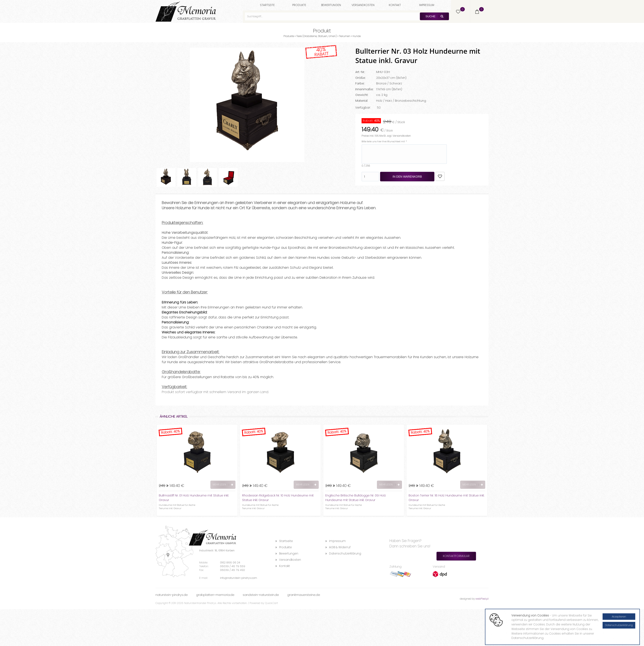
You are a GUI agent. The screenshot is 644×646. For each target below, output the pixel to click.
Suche (434, 16)
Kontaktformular (456, 556)
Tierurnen (345, 36)
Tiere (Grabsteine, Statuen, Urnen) (317, 36)
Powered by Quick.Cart (264, 603)
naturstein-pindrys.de (172, 595)
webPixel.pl (482, 599)
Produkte (299, 5)
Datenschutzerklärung (343, 554)
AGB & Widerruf (338, 547)
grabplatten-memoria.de (215, 595)
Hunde (357, 36)
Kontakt (395, 5)
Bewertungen (331, 5)
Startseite (267, 5)
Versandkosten (363, 5)
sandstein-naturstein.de (261, 595)
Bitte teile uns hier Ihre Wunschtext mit (384, 141)
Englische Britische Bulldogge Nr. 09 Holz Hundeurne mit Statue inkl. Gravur (356, 498)
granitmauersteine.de (304, 595)
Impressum (427, 5)
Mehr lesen (223, 485)
